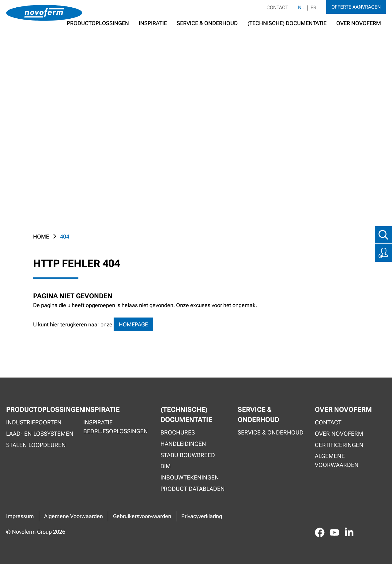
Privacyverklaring (202, 516)
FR (313, 8)
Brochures (178, 432)
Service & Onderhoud (207, 23)
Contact (277, 8)
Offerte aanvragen (356, 7)
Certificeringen (339, 445)
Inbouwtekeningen (190, 478)
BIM (166, 466)
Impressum (20, 516)
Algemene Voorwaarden (73, 516)
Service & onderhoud (271, 432)
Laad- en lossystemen (40, 434)
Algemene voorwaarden (337, 461)
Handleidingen (183, 444)
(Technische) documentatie (287, 23)
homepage (133, 324)
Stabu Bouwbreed (188, 455)
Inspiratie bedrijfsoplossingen (116, 427)
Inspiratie (153, 23)
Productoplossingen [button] (98, 23)
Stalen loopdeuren (36, 445)
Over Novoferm (339, 434)
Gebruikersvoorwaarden (142, 516)
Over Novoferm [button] (359, 23)
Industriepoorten (34, 422)
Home (41, 237)
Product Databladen (193, 489)
